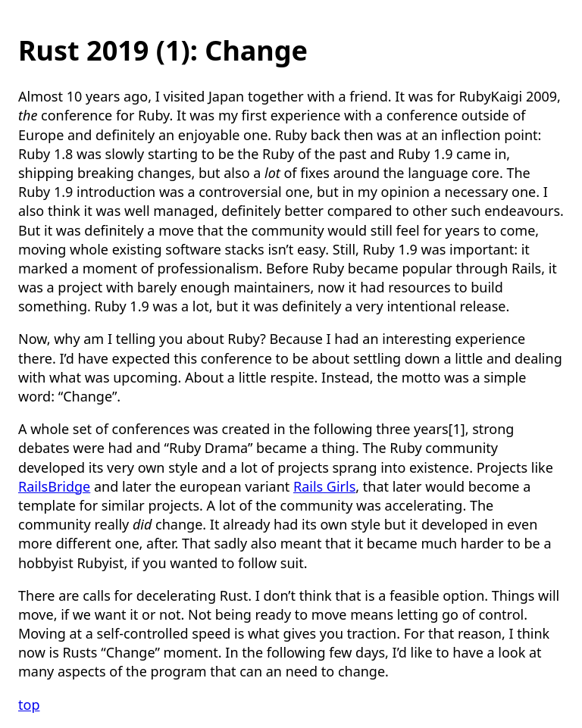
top (29, 705)
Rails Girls (324, 486)
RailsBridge (54, 486)
